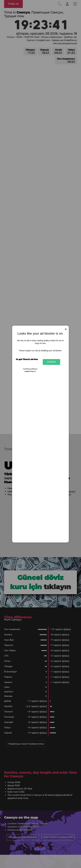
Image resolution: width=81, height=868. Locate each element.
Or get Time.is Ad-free (27, 359)
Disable (51, 362)
